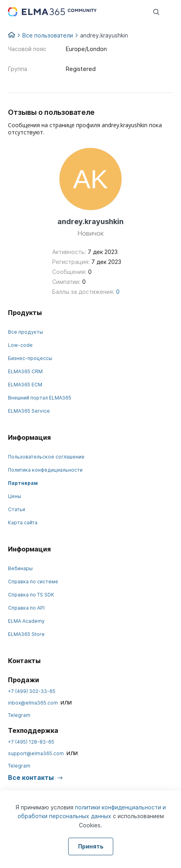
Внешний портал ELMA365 (40, 398)
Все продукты (26, 332)
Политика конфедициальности (45, 470)
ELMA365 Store (26, 634)
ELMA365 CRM (25, 371)
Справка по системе (33, 582)
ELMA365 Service (29, 411)
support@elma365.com (36, 753)
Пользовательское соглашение (46, 457)
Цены (15, 496)
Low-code (20, 345)
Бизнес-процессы (30, 358)
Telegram (19, 715)
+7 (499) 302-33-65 (32, 691)
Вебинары (20, 568)
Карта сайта (23, 523)
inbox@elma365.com (33, 703)
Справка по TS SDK (31, 595)
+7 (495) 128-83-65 (31, 742)
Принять (91, 846)
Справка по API (26, 608)
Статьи (17, 509)
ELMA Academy (26, 621)
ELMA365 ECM (25, 385)
